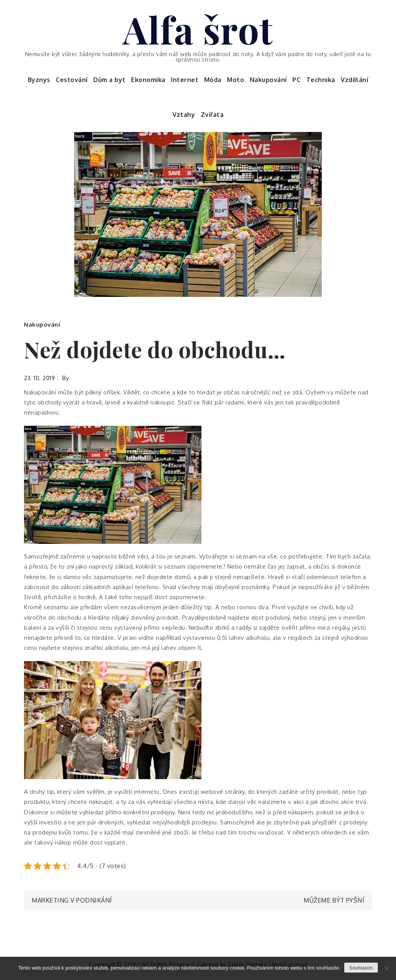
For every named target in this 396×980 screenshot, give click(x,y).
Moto (236, 80)
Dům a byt (109, 80)
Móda (213, 80)
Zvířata (212, 115)
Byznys (39, 80)
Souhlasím (361, 968)
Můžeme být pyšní (334, 900)
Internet (185, 80)
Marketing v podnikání (72, 900)
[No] (386, 968)
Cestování (72, 80)
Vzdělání (354, 80)
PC (296, 80)
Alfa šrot (198, 29)
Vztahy (184, 115)
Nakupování (268, 80)
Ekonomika (148, 80)
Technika (321, 80)
